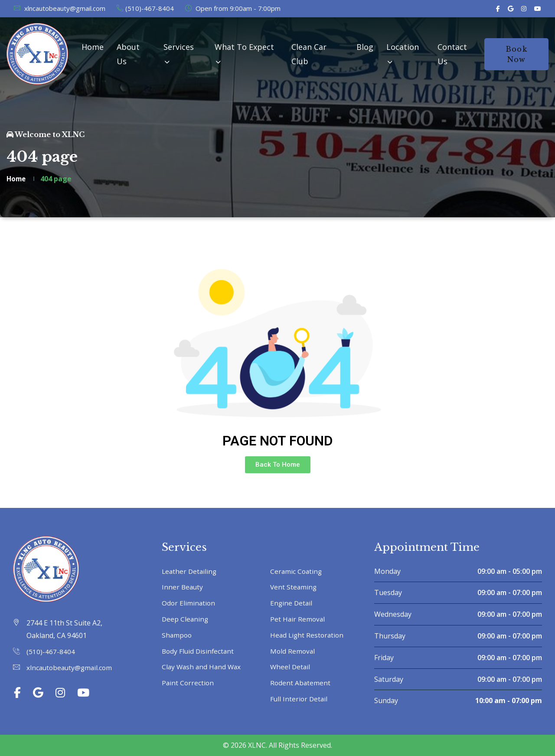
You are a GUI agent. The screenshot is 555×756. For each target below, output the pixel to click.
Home (93, 47)
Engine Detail (292, 603)
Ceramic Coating (297, 571)
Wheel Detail (291, 667)
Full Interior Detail (300, 699)
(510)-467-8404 (145, 8)
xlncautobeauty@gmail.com (59, 8)
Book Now (516, 54)
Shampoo (177, 635)
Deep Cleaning (186, 619)
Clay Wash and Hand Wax (203, 667)
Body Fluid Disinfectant (199, 651)
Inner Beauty (183, 587)
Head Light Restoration (308, 635)
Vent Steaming (294, 587)
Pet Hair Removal (298, 619)
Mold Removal (293, 651)
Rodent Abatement (301, 683)
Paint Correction (188, 683)
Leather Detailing (190, 571)
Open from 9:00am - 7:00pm (232, 8)
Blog (365, 47)
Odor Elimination (189, 603)
